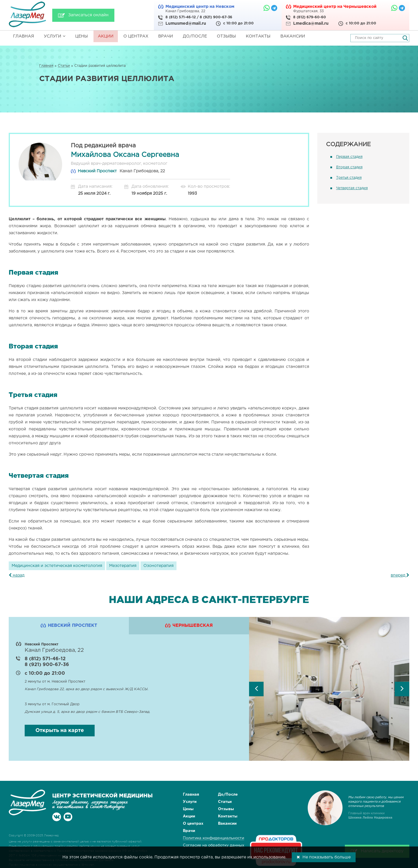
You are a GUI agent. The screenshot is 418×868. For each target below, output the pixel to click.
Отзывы (226, 36)
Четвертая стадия (352, 188)
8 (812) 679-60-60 (310, 17)
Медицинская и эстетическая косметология (57, 566)
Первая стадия (349, 157)
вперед (400, 575)
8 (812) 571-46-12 (181, 17)
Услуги (55, 36)
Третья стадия (349, 178)
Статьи (225, 802)
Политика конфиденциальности (213, 838)
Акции (106, 36)
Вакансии (293, 36)
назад (17, 575)
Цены (82, 36)
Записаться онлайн (88, 15)
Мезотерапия (123, 566)
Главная (24, 36)
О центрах (136, 36)
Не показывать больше (324, 857)
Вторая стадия (349, 167)
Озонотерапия (158, 566)
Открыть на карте (60, 731)
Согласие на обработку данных (213, 845)
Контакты (258, 36)
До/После (195, 36)
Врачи (166, 36)
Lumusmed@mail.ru (186, 24)
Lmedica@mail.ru (311, 24)
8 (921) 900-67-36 (216, 17)
